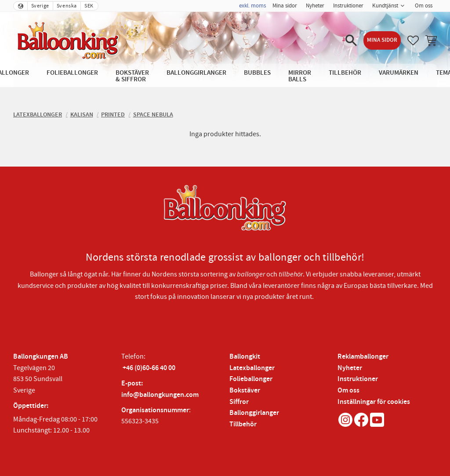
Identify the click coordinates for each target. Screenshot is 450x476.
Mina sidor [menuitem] (285, 6)
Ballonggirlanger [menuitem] (196, 73)
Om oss (348, 391)
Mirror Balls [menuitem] (300, 76)
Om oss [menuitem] (424, 6)
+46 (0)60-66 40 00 (149, 368)
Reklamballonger (363, 357)
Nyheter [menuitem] (315, 6)
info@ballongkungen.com (160, 395)
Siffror (239, 402)
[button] (351, 40)
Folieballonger (251, 379)
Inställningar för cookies (374, 402)
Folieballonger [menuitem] (72, 73)
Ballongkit (245, 357)
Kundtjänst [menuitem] (385, 6)
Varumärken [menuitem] (399, 73)
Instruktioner (358, 379)
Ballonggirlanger (254, 413)
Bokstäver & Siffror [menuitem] (132, 76)
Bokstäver (245, 391)
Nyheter (350, 368)
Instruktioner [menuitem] (348, 6)
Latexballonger (252, 368)
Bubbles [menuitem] (257, 73)
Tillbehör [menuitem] (345, 73)
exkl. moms (252, 6)
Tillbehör (243, 424)
